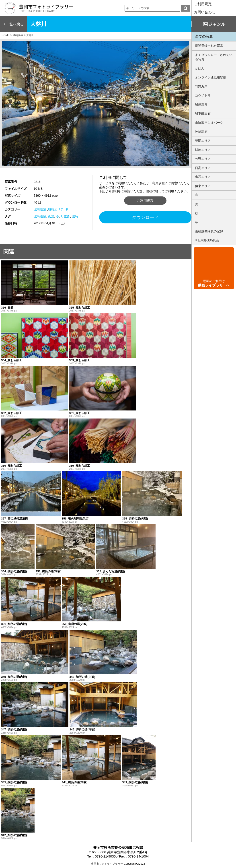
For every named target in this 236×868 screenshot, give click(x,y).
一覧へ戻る (15, 24)
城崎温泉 (40, 209)
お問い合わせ (205, 12)
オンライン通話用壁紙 (211, 77)
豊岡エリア (203, 141)
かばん (200, 68)
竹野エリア (203, 159)
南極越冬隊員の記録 (209, 231)
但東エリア (203, 186)
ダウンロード (145, 217)
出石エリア (203, 177)
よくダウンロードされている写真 (214, 57)
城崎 (75, 216)
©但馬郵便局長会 (207, 240)
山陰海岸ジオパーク (209, 123)
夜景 (51, 216)
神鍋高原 (201, 132)
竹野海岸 (201, 86)
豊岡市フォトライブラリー (107, 864)
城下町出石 (203, 113)
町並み (65, 216)
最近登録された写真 (209, 46)
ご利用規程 (145, 201)
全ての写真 (204, 36)
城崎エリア (56, 209)
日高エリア (203, 168)
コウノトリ (203, 95)
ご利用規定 (203, 4)
